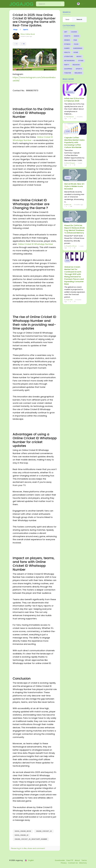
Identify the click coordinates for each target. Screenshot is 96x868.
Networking (69, 61)
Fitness (67, 44)
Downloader (60, 860)
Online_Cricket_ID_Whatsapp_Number (31, 839)
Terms (84, 860)
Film (75, 40)
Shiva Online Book (28, 34)
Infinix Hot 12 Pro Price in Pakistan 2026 (74, 100)
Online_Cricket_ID (44, 831)
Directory (83, 863)
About (78, 860)
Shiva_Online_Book (23, 831)
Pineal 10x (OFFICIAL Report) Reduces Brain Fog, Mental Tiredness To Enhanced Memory (75, 229)
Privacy (64, 863)
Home (76, 52)
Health (67, 52)
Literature (69, 56)
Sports (26, 30)
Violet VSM (69, 300)
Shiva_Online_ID (21, 835)
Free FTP (70, 860)
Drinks (67, 40)
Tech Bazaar (70, 117)
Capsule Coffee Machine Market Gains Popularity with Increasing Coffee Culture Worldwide (74, 143)
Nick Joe (69, 205)
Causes (74, 32)
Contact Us (73, 863)
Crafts (67, 36)
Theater (68, 73)
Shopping (68, 69)
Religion (76, 65)
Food (76, 44)
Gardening (78, 48)
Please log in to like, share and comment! (28, 848)
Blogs (15, 30)
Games (67, 48)
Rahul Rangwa (71, 163)
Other (81, 61)
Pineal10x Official (71, 246)
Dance (76, 36)
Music (79, 56)
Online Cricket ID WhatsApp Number (35, 244)
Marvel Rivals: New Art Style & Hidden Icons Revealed (74, 186)
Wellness (78, 73)
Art (66, 32)
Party (67, 65)
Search (79, 19)
